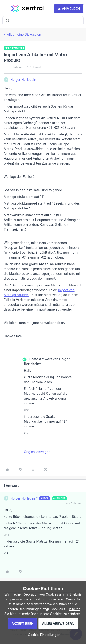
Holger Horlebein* (24, 80)
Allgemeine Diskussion (24, 34)
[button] (5, 10)
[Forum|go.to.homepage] (28, 9)
